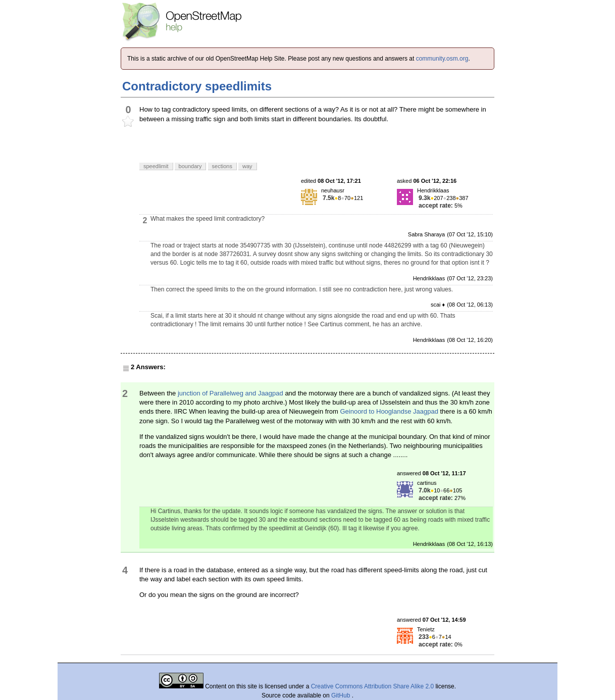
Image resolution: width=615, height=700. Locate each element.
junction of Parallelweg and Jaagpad (230, 393)
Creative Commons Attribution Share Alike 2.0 (372, 686)
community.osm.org (442, 59)
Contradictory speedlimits (197, 86)
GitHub (342, 695)
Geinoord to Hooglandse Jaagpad (389, 411)
